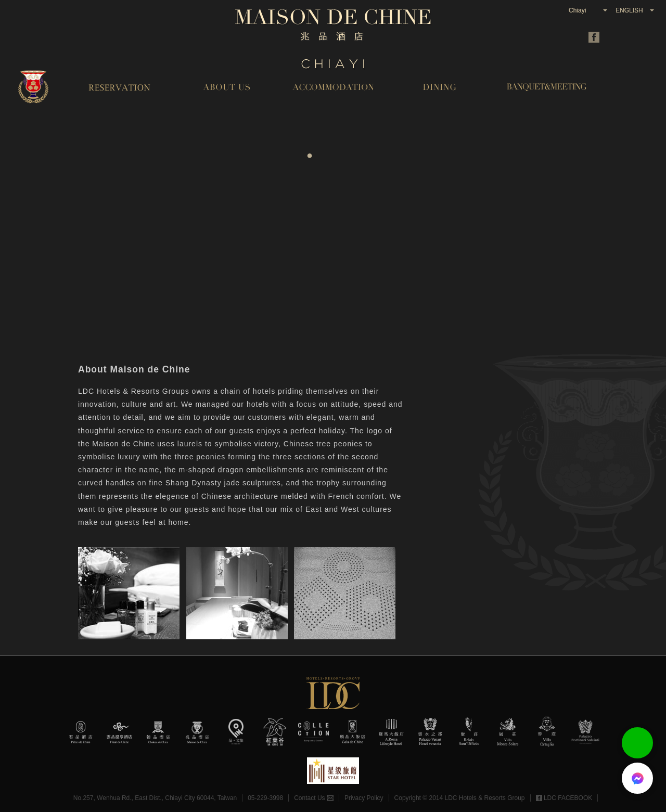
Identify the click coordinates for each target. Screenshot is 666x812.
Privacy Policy (364, 798)
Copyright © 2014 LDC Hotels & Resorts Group (460, 798)
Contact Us (314, 798)
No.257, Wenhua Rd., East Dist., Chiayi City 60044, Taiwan (155, 798)
